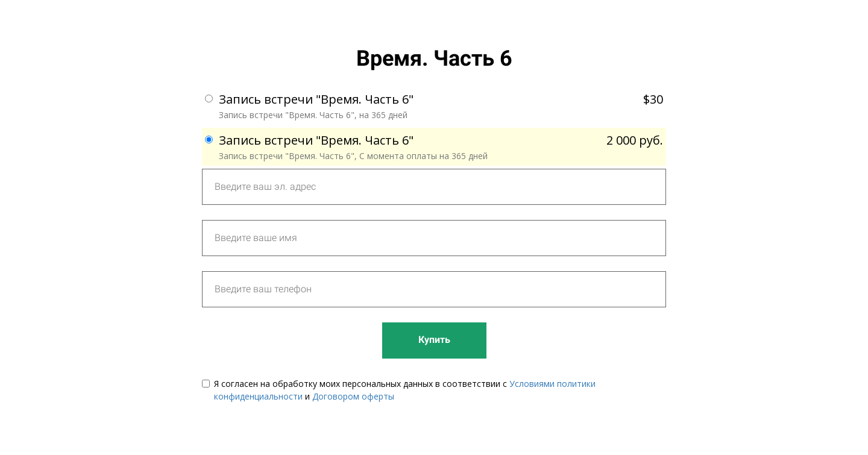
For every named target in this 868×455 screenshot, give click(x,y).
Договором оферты (353, 396)
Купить (434, 340)
